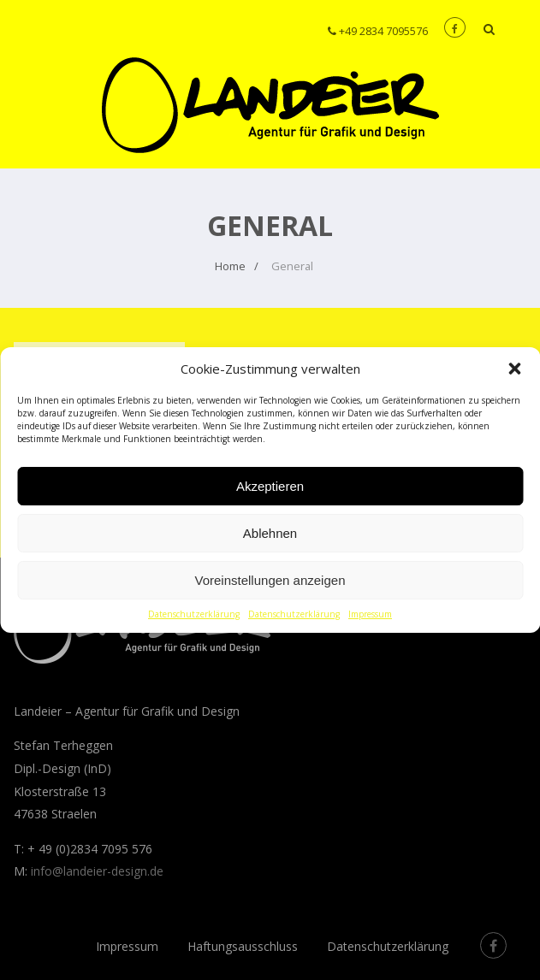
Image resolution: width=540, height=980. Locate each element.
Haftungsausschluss (243, 946)
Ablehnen (270, 533)
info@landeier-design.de (97, 871)
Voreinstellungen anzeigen (270, 580)
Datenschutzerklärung (194, 614)
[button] (514, 369)
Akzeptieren (270, 486)
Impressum (370, 614)
